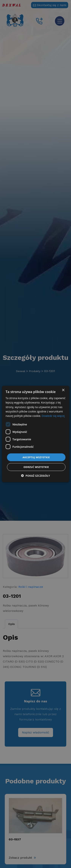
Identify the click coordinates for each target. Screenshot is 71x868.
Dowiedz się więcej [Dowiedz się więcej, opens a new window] (53, 416)
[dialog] (35, 434)
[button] (35, 476)
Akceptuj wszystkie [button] (36, 457)
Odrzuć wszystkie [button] (36, 467)
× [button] (63, 390)
